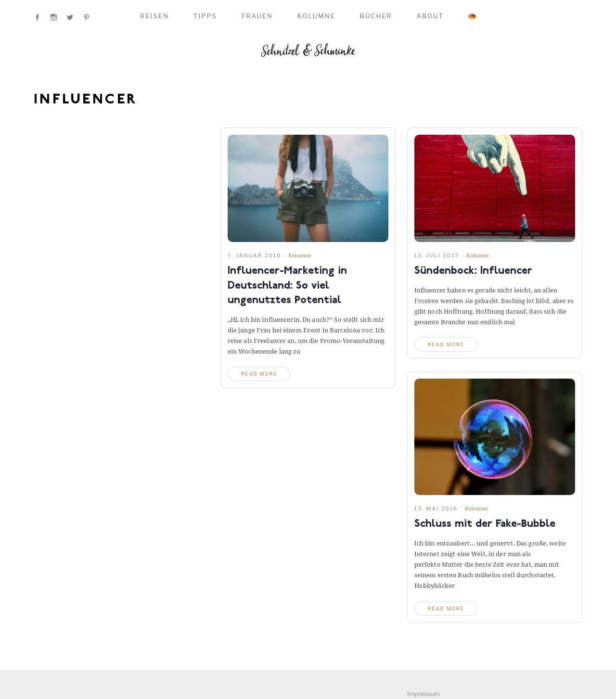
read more (259, 374)
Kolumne (316, 16)
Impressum (423, 694)
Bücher (376, 16)
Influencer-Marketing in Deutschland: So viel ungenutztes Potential (287, 286)
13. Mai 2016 (436, 508)
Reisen (154, 16)
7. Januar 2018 (255, 255)
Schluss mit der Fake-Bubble (485, 524)
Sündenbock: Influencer (473, 271)
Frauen (257, 16)
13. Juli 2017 (437, 255)
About (430, 16)
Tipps (205, 16)
